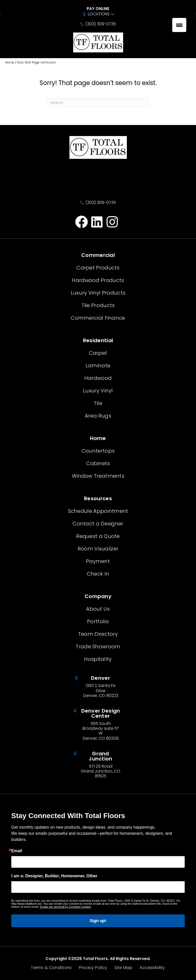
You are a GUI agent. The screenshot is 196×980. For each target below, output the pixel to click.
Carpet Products (98, 268)
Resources (98, 498)
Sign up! (98, 921)
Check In (98, 574)
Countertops (98, 451)
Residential (98, 340)
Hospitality (98, 659)
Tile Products (98, 305)
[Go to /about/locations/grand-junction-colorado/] (98, 765)
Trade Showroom (98, 647)
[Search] (98, 103)
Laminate (98, 366)
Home (10, 62)
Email (17, 851)
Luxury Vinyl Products (98, 293)
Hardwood (98, 378)
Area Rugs (98, 416)
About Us (98, 609)
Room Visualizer (98, 549)
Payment (98, 561)
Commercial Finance (98, 318)
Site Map (123, 968)
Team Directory (98, 634)
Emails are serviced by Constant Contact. (65, 907)
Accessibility (152, 968)
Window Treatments (98, 476)
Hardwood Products (98, 280)
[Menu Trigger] (179, 25)
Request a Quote (98, 536)
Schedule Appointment (98, 511)
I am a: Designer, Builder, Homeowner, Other (54, 876)
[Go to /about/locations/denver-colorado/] (98, 687)
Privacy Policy (93, 968)
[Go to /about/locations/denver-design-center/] (98, 724)
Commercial (98, 255)
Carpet (98, 353)
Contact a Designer (98, 524)
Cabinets (98, 463)
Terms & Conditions (51, 968)
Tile (98, 403)
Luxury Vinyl (98, 391)
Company (98, 596)
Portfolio (98, 621)
